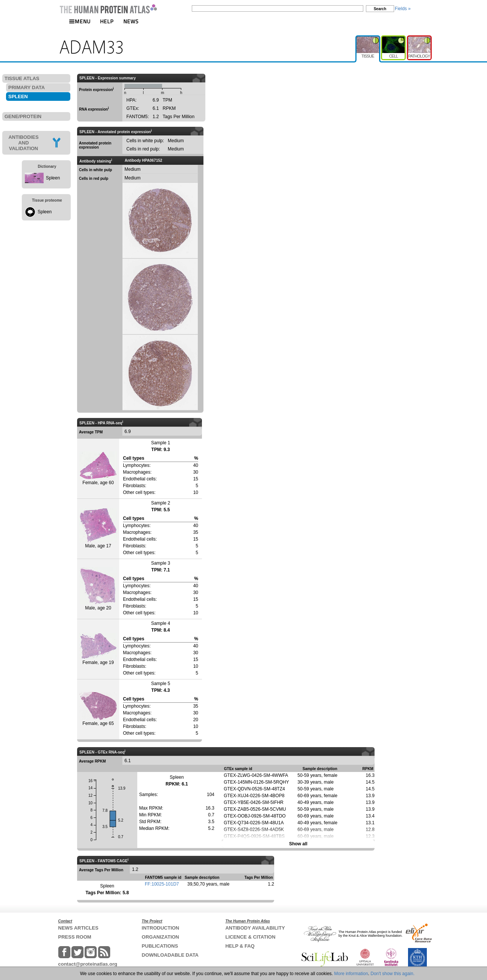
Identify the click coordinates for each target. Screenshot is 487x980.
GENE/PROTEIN (23, 116)
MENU (80, 21)
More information (351, 974)
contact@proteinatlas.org (88, 964)
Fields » (403, 9)
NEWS (131, 21)
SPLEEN (18, 96)
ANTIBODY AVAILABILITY (255, 928)
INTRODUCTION (161, 928)
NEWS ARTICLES (78, 928)
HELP (107, 21)
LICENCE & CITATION (250, 937)
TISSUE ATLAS (22, 78)
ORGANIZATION (160, 937)
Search (380, 9)
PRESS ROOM (75, 937)
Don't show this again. (392, 974)
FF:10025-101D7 (162, 884)
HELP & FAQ (240, 946)
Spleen (53, 178)
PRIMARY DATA (27, 87)
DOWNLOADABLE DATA (170, 955)
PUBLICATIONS (160, 946)
